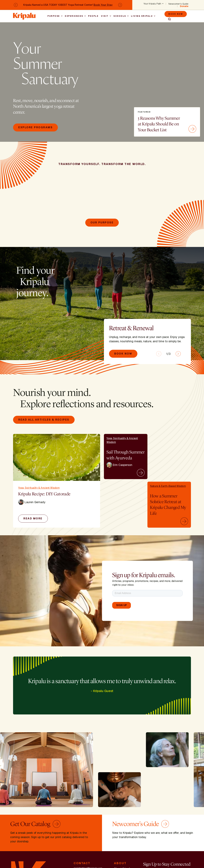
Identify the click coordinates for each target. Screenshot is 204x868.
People (93, 16)
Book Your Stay (103, 5)
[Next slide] (178, 354)
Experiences (74, 16)
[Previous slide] (159, 354)
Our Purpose (102, 223)
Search (168, 19)
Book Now (176, 14)
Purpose (54, 16)
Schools (120, 16)
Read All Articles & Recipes (44, 420)
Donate (184, 6)
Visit (105, 16)
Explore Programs (35, 127)
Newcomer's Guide (178, 4)
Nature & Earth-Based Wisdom (168, 486)
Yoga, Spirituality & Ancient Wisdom (39, 488)
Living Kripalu (142, 16)
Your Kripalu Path (152, 4)
